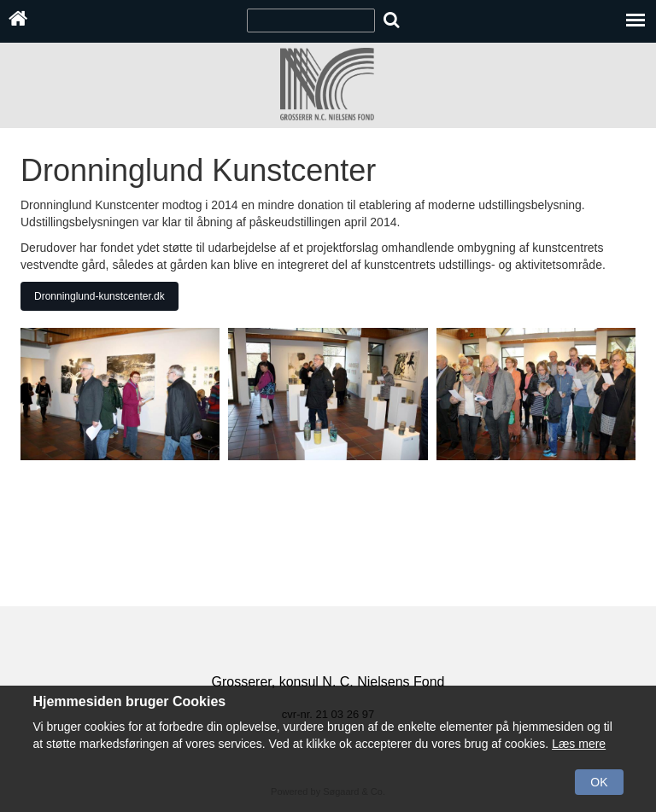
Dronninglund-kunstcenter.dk (100, 296)
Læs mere (579, 744)
